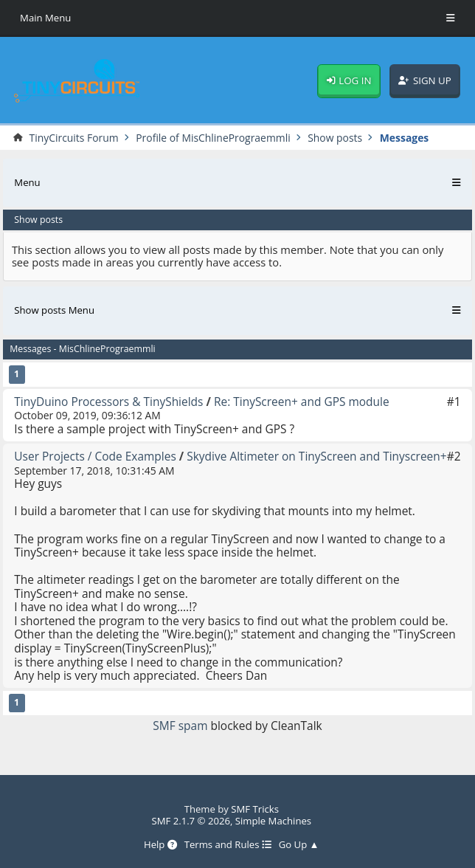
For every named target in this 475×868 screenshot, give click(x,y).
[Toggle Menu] (451, 18)
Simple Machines (273, 821)
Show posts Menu (54, 310)
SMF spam (180, 726)
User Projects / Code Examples (95, 456)
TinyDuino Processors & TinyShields (108, 402)
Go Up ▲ (299, 845)
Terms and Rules (228, 845)
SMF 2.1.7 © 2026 (190, 821)
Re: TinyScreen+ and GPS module (302, 402)
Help (160, 845)
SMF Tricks (255, 809)
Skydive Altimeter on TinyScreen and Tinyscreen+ (316, 456)
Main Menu (45, 18)
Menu (27, 182)
